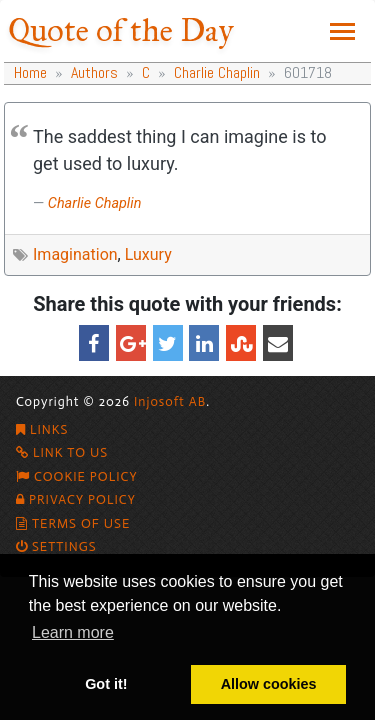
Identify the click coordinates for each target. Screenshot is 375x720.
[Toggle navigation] (342, 31)
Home (30, 73)
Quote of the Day (121, 30)
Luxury (148, 254)
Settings (56, 546)
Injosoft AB (170, 401)
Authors (94, 73)
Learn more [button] (73, 632)
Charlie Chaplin (217, 73)
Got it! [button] (106, 684)
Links (42, 429)
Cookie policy (77, 476)
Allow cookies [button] (269, 684)
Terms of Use (73, 523)
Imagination (75, 254)
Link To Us (62, 452)
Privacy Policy (76, 499)
